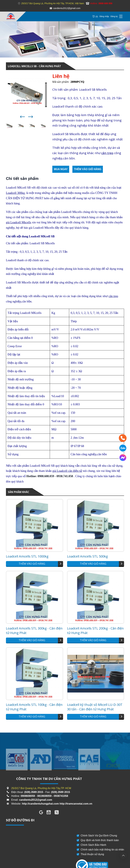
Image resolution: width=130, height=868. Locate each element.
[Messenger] (123, 458)
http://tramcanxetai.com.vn (76, 804)
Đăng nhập (104, 16)
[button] (22, 117)
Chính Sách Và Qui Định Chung (96, 836)
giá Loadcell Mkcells (19, 222)
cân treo (107, 153)
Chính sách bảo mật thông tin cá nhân (100, 850)
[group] (17, 766)
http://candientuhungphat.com (40, 804)
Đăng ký (114, 16)
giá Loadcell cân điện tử (67, 471)
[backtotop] (123, 856)
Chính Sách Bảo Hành (91, 845)
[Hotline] (123, 438)
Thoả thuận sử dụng (90, 854)
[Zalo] (123, 448)
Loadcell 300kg (15, 193)
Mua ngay (61, 169)
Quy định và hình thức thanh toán (97, 840)
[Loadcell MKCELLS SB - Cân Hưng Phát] (11, 16)
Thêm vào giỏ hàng (88, 169)
